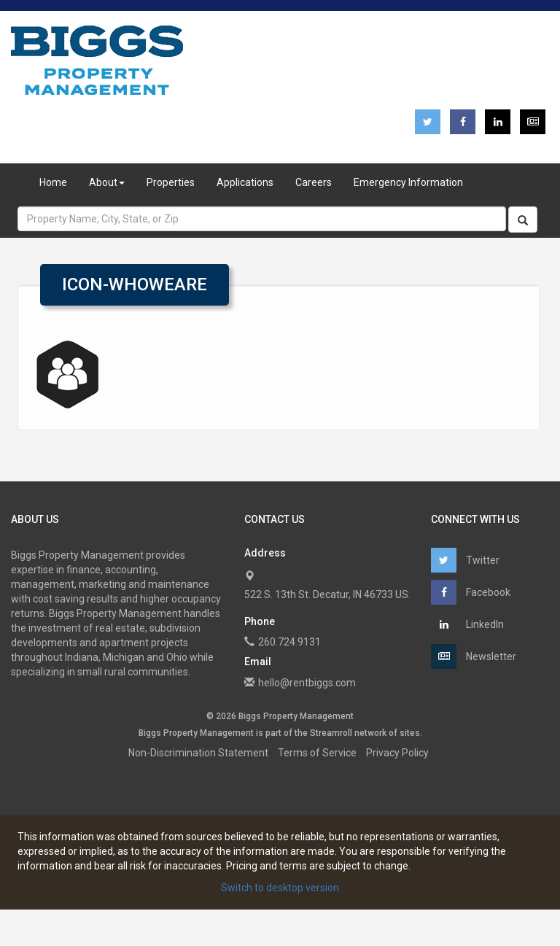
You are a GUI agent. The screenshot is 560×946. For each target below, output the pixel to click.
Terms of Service (317, 753)
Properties (171, 182)
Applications (245, 182)
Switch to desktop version (280, 888)
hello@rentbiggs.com (307, 683)
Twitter (465, 560)
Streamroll (331, 733)
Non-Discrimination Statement (198, 753)
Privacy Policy (397, 753)
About (107, 182)
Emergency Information (408, 182)
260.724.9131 (289, 642)
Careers (314, 182)
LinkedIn (467, 624)
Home (53, 182)
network (370, 733)
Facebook (471, 592)
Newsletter (474, 656)
